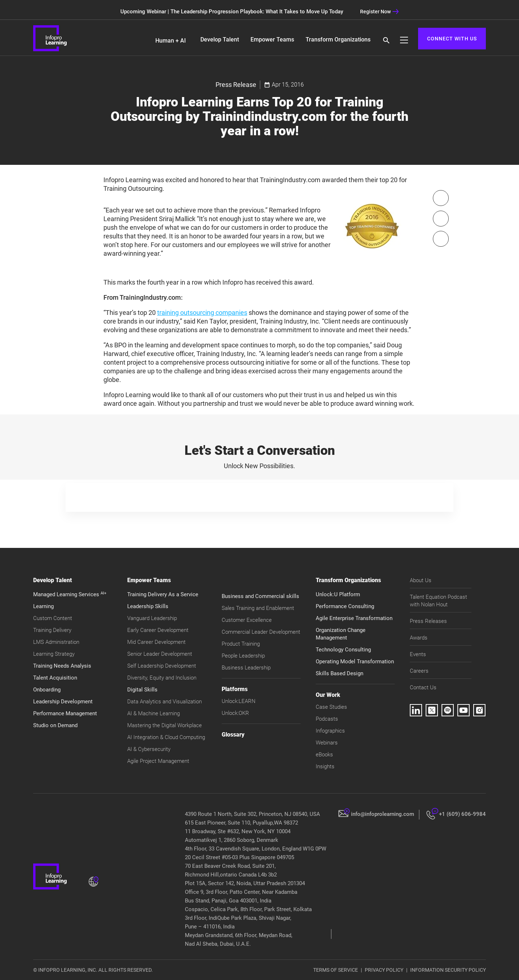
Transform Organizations (338, 39)
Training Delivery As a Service (163, 594)
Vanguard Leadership (152, 618)
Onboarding (47, 690)
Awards (419, 638)
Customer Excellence (247, 620)
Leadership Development (63, 702)
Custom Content (53, 618)
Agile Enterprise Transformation (354, 618)
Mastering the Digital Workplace (165, 725)
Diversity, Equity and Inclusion (162, 678)
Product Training (241, 644)
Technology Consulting (343, 650)
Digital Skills (142, 690)
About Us (421, 580)
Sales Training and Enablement (258, 608)
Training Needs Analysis (62, 666)
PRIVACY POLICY (384, 970)
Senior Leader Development (160, 654)
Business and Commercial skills (260, 596)
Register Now (380, 12)
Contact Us (423, 687)
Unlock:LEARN (239, 701)
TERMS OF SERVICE (336, 970)
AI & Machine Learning (154, 713)
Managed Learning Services (70, 594)
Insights (325, 766)
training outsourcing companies (202, 313)
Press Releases (428, 621)
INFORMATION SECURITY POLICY (448, 970)
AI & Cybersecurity (149, 749)
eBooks (324, 755)
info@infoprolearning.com (383, 814)
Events (418, 654)
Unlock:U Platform (338, 594)
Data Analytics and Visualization (165, 702)
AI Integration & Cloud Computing (166, 737)
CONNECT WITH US (452, 39)
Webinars (327, 743)
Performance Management (65, 713)
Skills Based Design (340, 673)
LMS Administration (56, 642)
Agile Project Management (158, 761)
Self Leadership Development (162, 666)
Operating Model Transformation (355, 662)
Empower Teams (272, 39)
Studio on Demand (55, 725)
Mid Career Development (156, 642)
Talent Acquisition (55, 678)
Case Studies (331, 707)
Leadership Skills (148, 606)
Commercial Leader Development (261, 632)
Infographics (330, 731)
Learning (43, 606)
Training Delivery (52, 630)
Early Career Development (158, 630)
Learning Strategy (54, 654)
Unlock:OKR (235, 713)
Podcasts (327, 719)
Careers (419, 671)
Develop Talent (220, 39)
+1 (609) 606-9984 (462, 814)
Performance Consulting (345, 606)
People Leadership (243, 656)
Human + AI (171, 41)
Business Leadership (246, 668)
